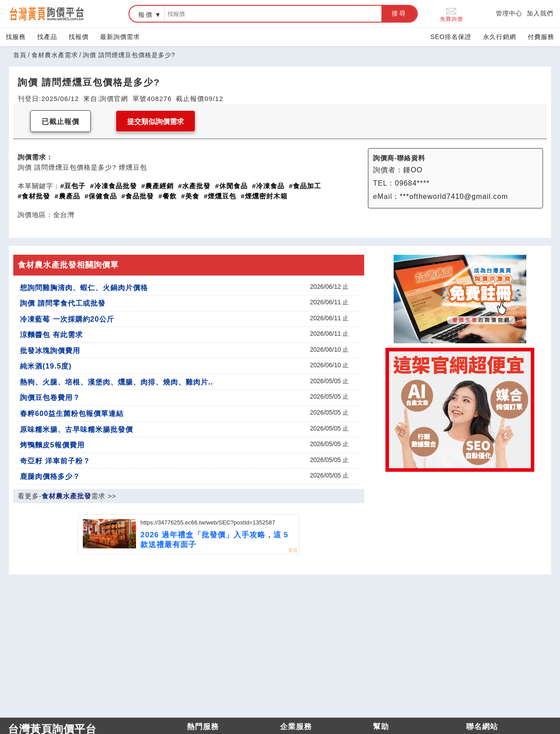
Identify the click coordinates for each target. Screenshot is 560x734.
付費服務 (541, 37)
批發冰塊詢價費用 (50, 350)
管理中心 (509, 13)
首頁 (20, 55)
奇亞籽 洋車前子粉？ (55, 461)
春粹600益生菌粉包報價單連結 (72, 413)
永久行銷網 (500, 37)
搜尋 (399, 13)
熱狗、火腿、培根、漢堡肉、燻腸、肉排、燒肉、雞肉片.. (117, 382)
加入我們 (540, 13)
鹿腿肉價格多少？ (50, 476)
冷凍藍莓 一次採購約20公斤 (67, 319)
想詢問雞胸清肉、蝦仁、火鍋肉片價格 (84, 287)
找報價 (79, 37)
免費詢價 (451, 14)
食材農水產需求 (55, 55)
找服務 (16, 37)
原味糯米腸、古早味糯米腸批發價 (76, 429)
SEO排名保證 (451, 37)
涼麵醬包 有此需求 (51, 334)
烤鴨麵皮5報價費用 (52, 445)
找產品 (47, 37)
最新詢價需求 (120, 37)
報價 (146, 15)
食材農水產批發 (66, 496)
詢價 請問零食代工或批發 (63, 303)
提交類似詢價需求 (156, 122)
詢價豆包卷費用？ (50, 397)
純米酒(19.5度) (46, 366)
